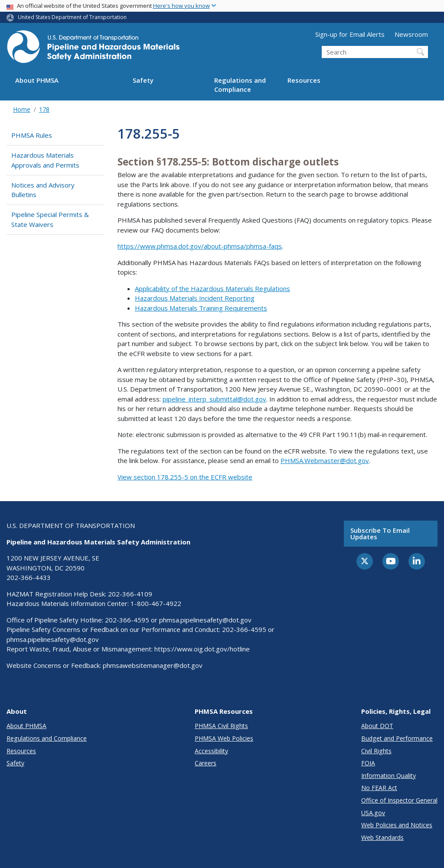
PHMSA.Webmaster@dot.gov (325, 460)
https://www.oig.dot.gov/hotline (202, 649)
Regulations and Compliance (240, 85)
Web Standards (382, 837)
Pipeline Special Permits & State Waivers (50, 219)
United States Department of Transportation (72, 17)
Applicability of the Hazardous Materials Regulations (212, 288)
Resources (304, 80)
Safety (143, 80)
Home (22, 109)
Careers (206, 763)
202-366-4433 (29, 577)
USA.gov (373, 813)
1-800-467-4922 (156, 603)
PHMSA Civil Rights (221, 726)
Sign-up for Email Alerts (350, 34)
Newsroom (411, 34)
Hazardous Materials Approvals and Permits (45, 160)
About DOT (377, 726)
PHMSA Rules (32, 135)
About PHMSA (37, 80)
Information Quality (388, 776)
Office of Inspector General (399, 800)
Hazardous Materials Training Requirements (201, 308)
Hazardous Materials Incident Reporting (195, 298)
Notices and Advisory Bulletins (43, 190)
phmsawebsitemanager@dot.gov (153, 665)
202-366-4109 (130, 594)
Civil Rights (376, 751)
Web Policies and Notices (397, 825)
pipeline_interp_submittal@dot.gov (214, 399)
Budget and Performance (397, 738)
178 (44, 109)
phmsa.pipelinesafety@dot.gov (205, 620)
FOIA (368, 763)
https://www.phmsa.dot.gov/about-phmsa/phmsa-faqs (200, 246)
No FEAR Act (379, 788)
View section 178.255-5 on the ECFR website (185, 477)
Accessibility (211, 751)
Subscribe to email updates (380, 533)
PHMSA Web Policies (224, 738)
